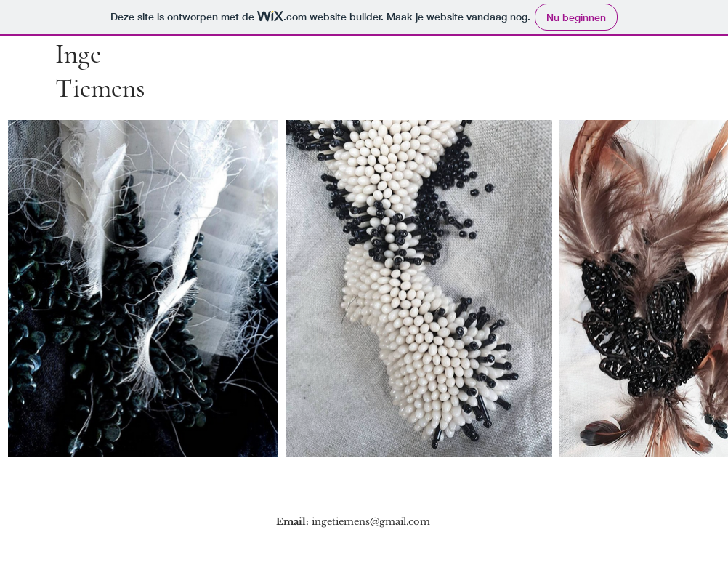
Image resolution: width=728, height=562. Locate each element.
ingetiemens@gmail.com (371, 522)
